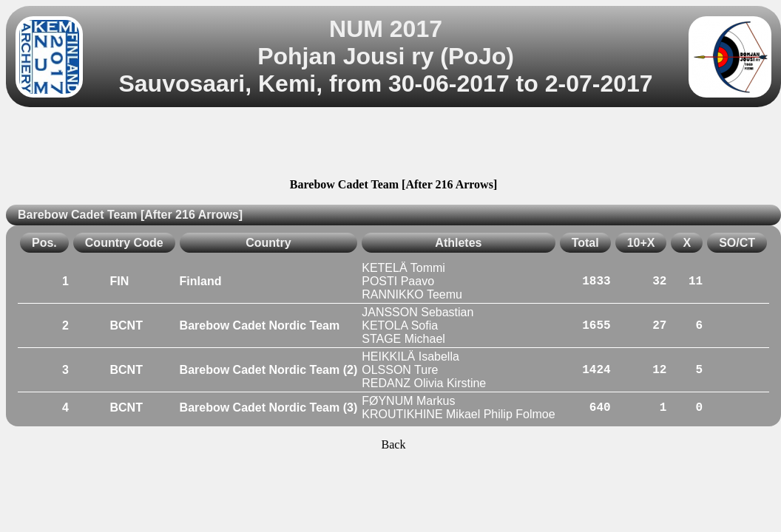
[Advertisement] (393, 145)
